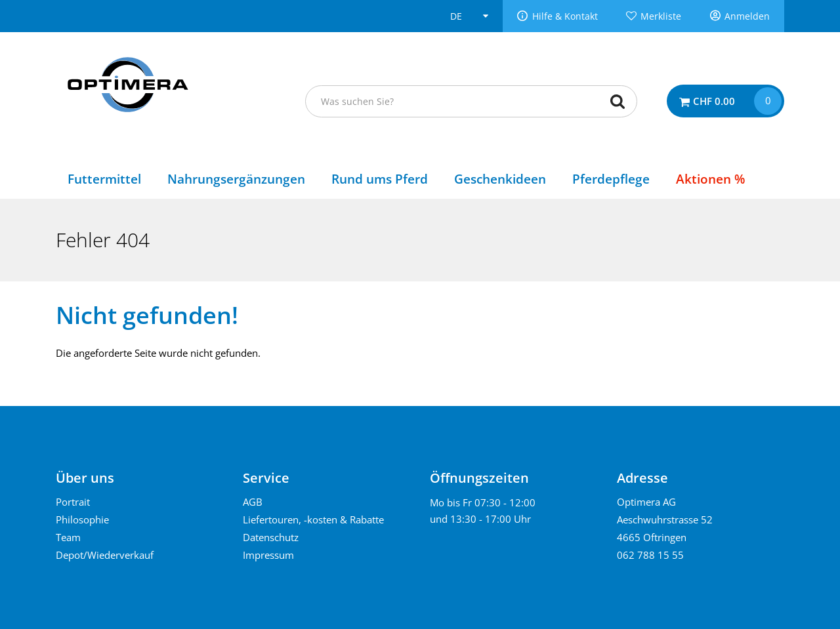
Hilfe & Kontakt (565, 16)
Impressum (268, 555)
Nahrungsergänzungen (236, 179)
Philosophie (82, 519)
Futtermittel (104, 179)
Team (68, 537)
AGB (253, 502)
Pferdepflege (611, 179)
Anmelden (747, 16)
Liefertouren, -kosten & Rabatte (313, 519)
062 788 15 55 (650, 555)
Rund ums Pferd (380, 179)
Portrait (73, 502)
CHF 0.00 (714, 101)
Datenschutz (271, 537)
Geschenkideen (500, 179)
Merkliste (661, 16)
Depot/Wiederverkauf (105, 555)
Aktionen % (710, 179)
